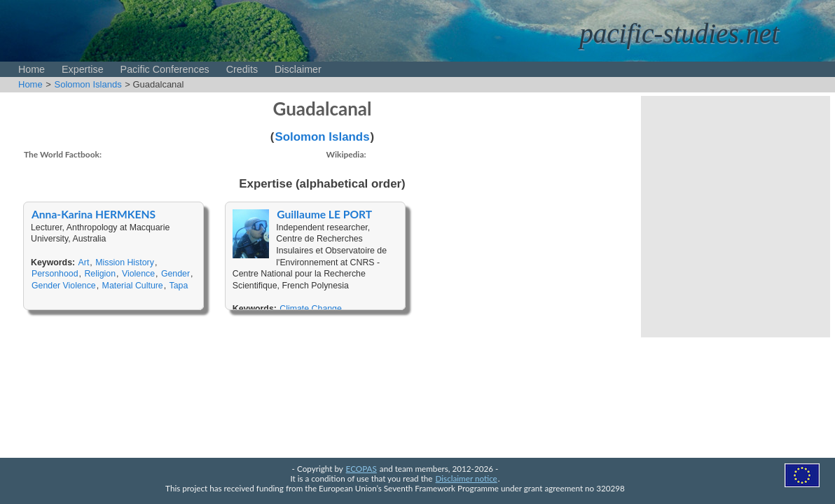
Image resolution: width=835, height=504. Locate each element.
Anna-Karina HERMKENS (94, 214)
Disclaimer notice (467, 478)
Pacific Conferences (165, 69)
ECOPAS (361, 468)
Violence (138, 274)
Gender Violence (64, 286)
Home (32, 69)
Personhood (55, 274)
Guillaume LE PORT (324, 214)
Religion (100, 274)
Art (84, 262)
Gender (175, 274)
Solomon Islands (88, 84)
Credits (242, 69)
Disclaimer (298, 69)
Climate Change (311, 309)
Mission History (125, 262)
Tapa (179, 286)
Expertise (83, 69)
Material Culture (133, 286)
